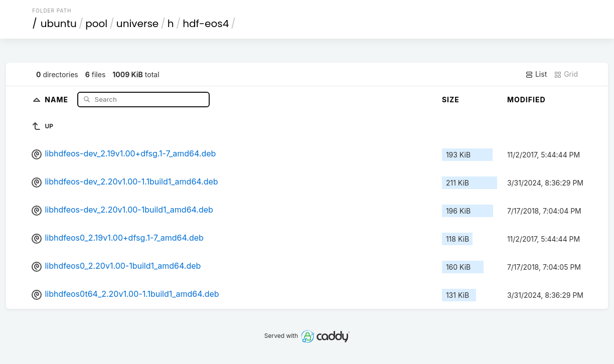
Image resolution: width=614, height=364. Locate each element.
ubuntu (59, 24)
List (536, 74)
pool (96, 24)
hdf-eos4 (206, 24)
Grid (566, 74)
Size (451, 100)
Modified (526, 100)
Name (57, 99)
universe (137, 24)
